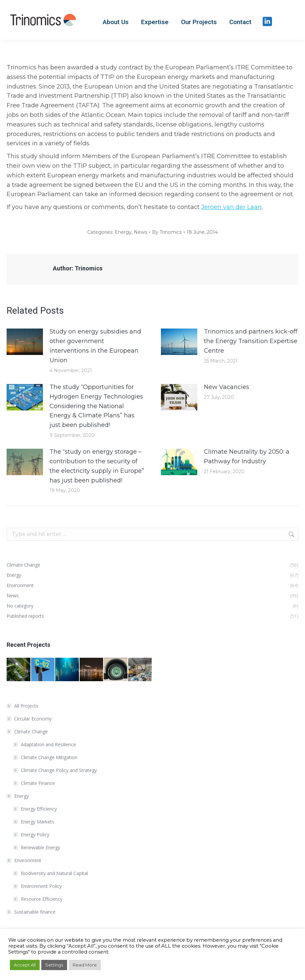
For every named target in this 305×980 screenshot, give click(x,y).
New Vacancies (227, 387)
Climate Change (28, 732)
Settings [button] (54, 965)
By (167, 232)
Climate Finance (38, 783)
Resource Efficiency (42, 899)
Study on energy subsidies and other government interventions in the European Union (95, 346)
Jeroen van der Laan (231, 207)
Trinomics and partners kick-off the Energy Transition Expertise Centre (251, 341)
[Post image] (25, 342)
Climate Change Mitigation (49, 757)
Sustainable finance (35, 912)
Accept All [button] (25, 965)
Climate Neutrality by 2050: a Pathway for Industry (247, 456)
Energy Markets (38, 822)
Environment (24, 860)
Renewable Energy (40, 847)
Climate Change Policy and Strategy (59, 770)
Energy (123, 232)
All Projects (26, 706)
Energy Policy (35, 835)
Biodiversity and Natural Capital (54, 873)
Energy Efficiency (39, 809)
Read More (85, 965)
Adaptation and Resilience (48, 744)
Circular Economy (33, 719)
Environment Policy (41, 886)
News (140, 232)
